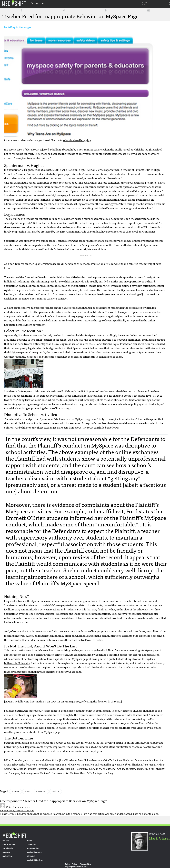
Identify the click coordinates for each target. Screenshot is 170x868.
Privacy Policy (71, 864)
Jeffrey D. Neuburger (19, 27)
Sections (36, 3)
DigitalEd (31, 856)
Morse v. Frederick (134, 395)
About (29, 840)
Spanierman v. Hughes (20, 170)
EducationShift (9, 844)
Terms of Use (86, 864)
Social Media (8, 848)
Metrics (6, 840)
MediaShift (14, 835)
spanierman (41, 791)
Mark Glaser (159, 838)
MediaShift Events (34, 852)
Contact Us (31, 844)
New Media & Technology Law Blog (94, 773)
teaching (56, 791)
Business (6, 852)
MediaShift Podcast (35, 860)
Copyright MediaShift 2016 (76, 867)
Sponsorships (33, 848)
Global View (7, 856)
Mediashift (14, 3)
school (28, 791)
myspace (15, 791)
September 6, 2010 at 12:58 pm (17, 810)
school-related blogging (77, 140)
